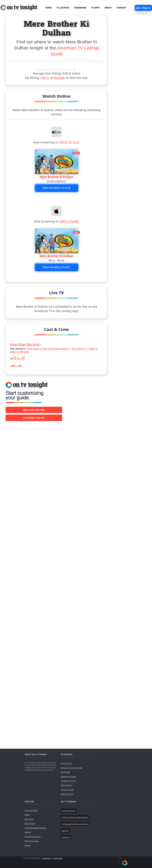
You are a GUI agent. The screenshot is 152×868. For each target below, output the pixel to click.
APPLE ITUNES (69, 221)
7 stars (63, 70)
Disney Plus (29, 819)
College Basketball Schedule (36, 828)
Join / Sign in (143, 8)
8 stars (67, 70)
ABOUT (108, 8)
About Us (65, 831)
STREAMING (80, 8)
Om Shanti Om (79, 349)
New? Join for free (34, 410)
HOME (48, 8)
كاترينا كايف (17, 358)
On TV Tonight (66, 763)
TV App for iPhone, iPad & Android (75, 817)
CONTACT (122, 8)
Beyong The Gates (32, 841)
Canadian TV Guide (68, 781)
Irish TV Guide (66, 785)
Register (59, 78)
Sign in (45, 78)
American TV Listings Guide (71, 768)
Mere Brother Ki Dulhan (56, 177)
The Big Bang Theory (33, 837)
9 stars (71, 70)
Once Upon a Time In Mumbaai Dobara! (48, 349)
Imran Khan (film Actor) (25, 344)
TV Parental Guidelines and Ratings (75, 824)
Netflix (27, 815)
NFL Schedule (30, 823)
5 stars (54, 70)
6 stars (58, 70)
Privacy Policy (58, 858)
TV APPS (95, 8)
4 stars (50, 70)
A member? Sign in (34, 418)
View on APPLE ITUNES (57, 267)
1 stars (38, 70)
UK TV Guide (66, 772)
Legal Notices (47, 858)
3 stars (46, 70)
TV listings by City (69, 811)
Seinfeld (28, 832)
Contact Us (66, 837)
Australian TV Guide (68, 776)
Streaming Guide (31, 810)
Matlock (28, 845)
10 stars (75, 70)
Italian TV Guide (67, 794)
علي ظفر (16, 365)
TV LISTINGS (63, 8)
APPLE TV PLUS (69, 142)
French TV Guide (67, 790)
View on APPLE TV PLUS (56, 188)
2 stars (42, 70)
